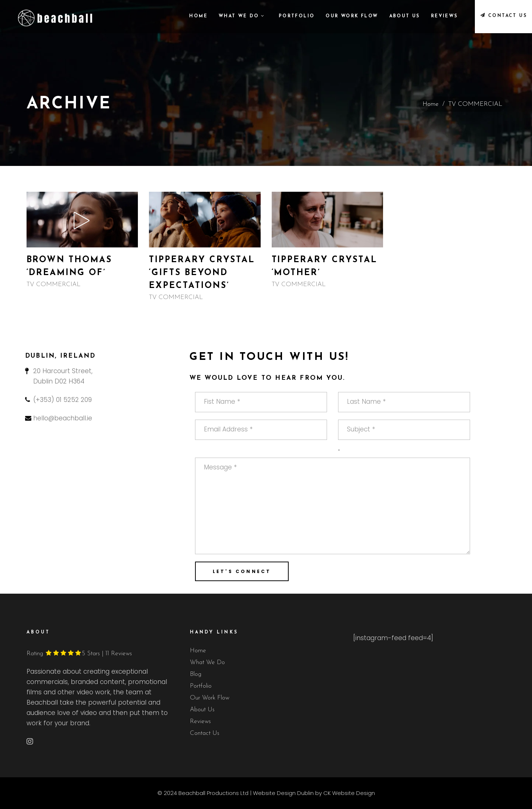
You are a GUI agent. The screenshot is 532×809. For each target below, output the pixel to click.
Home (431, 104)
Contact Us (205, 733)
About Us (202, 710)
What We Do (207, 662)
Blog (196, 674)
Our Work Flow (210, 698)
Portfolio (201, 686)
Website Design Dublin (283, 793)
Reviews (200, 721)
